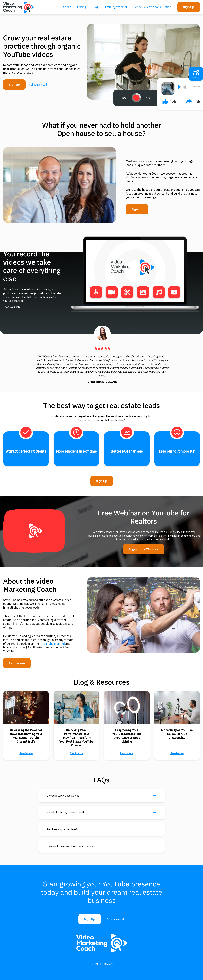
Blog (95, 7)
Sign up (14, 85)
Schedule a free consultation (152, 7)
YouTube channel (53, 644)
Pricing (82, 7)
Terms (94, 964)
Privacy (108, 964)
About (67, 7)
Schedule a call (38, 85)
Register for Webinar (144, 549)
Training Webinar (116, 7)
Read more (17, 663)
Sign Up (189, 7)
